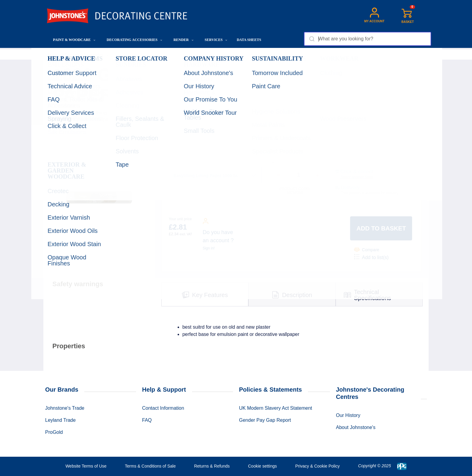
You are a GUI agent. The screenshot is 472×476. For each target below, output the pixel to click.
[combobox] (368, 39)
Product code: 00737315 (295, 191)
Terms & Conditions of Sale (150, 466)
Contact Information (163, 408)
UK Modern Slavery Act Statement (276, 408)
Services (216, 40)
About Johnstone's (356, 427)
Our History (348, 415)
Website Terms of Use (86, 466)
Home (53, 55)
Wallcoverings (121, 55)
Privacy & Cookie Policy (318, 466)
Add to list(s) (371, 257)
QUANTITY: (281, 161)
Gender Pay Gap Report (265, 420)
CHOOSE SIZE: (181, 161)
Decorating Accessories (134, 40)
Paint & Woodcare (74, 40)
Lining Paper (150, 55)
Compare (367, 250)
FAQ (147, 420)
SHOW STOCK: (345, 161)
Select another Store (357, 177)
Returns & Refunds (212, 466)
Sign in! (209, 248)
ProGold (54, 432)
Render (183, 40)
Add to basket (381, 228)
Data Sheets (249, 40)
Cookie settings (262, 466)
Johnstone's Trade (65, 408)
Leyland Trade (60, 420)
